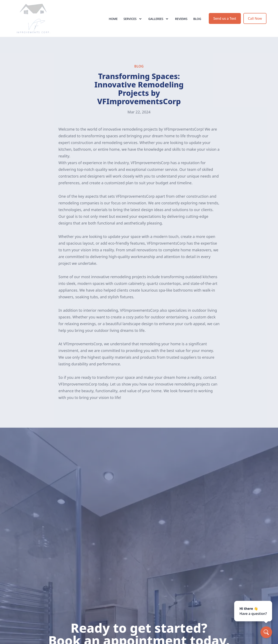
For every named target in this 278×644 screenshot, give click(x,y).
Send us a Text (225, 18)
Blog (197, 19)
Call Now (255, 18)
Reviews (181, 19)
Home (113, 19)
